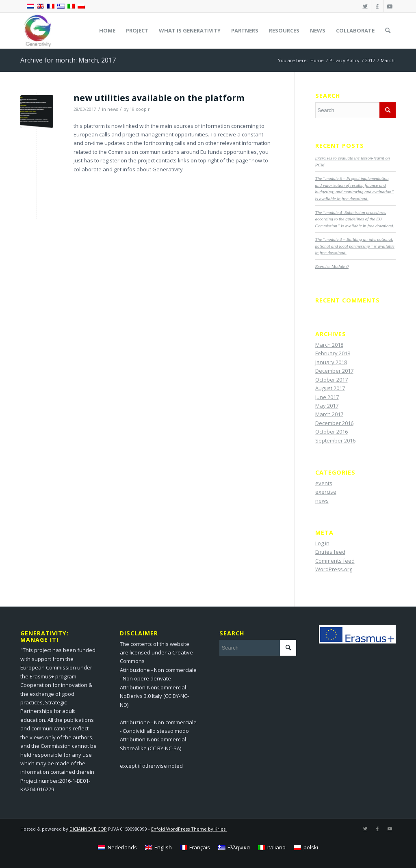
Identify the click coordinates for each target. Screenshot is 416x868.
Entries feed (330, 552)
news (113, 109)
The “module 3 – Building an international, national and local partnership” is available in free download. (355, 246)
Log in (322, 543)
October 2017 (331, 380)
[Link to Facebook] (377, 6)
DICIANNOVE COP (88, 829)
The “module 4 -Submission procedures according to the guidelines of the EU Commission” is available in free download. (355, 219)
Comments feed (335, 561)
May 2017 (327, 406)
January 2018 (331, 362)
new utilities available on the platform (159, 98)
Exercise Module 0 (332, 266)
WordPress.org (334, 569)
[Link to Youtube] (390, 6)
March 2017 (329, 414)
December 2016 (334, 423)
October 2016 (331, 432)
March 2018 (329, 345)
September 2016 (335, 440)
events (324, 483)
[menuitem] (107, 30)
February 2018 (333, 353)
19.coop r (140, 109)
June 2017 (327, 397)
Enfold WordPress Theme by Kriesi (189, 829)
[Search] (388, 30)
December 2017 (334, 371)
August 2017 (330, 388)
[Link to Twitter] (365, 6)
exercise (326, 492)
